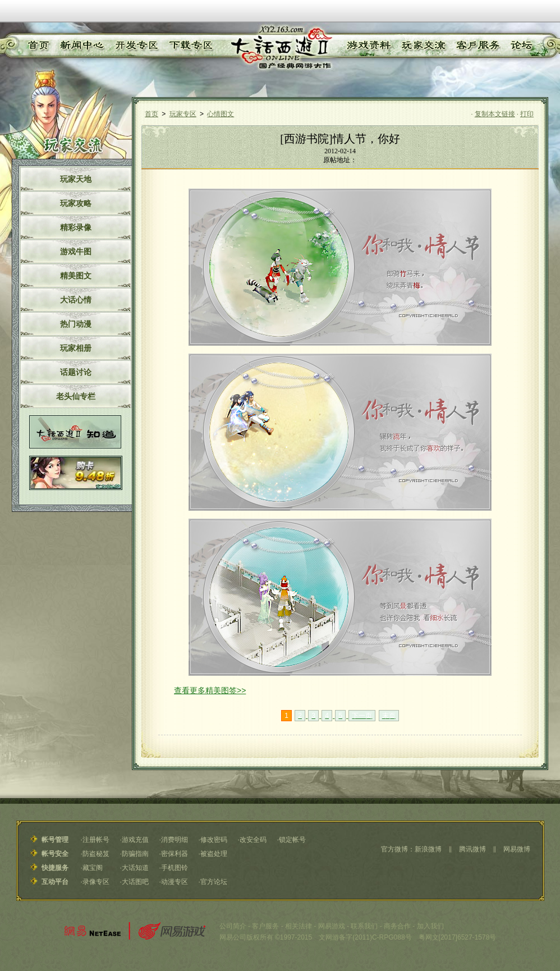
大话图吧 (135, 882)
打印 (527, 114)
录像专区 (96, 882)
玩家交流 (424, 45)
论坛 (521, 45)
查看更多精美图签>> (210, 690)
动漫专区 (175, 882)
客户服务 (478, 45)
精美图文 (76, 276)
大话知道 (135, 868)
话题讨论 (76, 372)
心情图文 (221, 114)
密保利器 (175, 854)
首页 (37, 45)
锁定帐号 (292, 840)
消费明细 (175, 840)
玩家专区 (183, 114)
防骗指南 (135, 854)
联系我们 (364, 926)
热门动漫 (76, 324)
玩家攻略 (76, 203)
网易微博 (517, 849)
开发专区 (135, 45)
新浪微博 (428, 849)
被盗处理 (214, 854)
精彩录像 (76, 227)
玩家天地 (76, 179)
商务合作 (397, 926)
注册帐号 (96, 840)
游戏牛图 (76, 251)
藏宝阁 (93, 868)
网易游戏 (332, 926)
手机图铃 (175, 868)
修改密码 (214, 840)
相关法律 (299, 926)
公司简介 (233, 926)
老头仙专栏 (76, 396)
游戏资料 (368, 45)
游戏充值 (135, 840)
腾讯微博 (472, 849)
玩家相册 (76, 348)
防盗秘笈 (96, 854)
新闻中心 (80, 45)
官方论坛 (214, 882)
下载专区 (189, 45)
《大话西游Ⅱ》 (280, 48)
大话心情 (76, 300)
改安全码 (253, 840)
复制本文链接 (495, 114)
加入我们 (430, 926)
